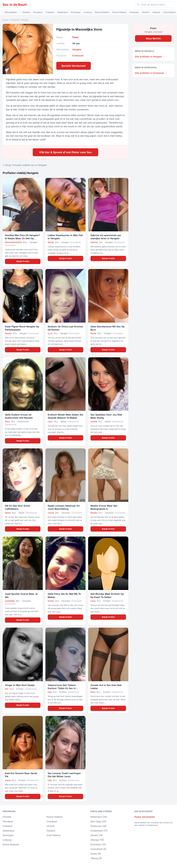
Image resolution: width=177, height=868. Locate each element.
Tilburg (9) (96, 858)
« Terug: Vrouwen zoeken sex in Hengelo (25, 165)
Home (5, 20)
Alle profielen (11, 12)
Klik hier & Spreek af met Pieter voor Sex (65, 152)
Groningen (76, 12)
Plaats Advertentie (145, 817)
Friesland (50, 12)
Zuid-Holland (169, 12)
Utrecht (145, 12)
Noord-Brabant (102, 12)
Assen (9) (96, 854)
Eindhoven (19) (98, 826)
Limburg (88, 12)
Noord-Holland (119, 12)
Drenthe (26, 12)
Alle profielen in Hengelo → (150, 56)
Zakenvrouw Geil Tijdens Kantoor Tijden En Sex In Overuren (62, 688)
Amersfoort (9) (98, 849)
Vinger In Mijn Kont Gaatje (20, 685)
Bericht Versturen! (74, 66)
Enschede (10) (98, 844)
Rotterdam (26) (99, 817)
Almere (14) (97, 835)
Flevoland (38, 12)
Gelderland (63, 12)
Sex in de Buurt (15, 5)
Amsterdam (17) (99, 831)
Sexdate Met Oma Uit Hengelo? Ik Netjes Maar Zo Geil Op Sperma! (22, 238)
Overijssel (134, 12)
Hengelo (25, 20)
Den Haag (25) (98, 821)
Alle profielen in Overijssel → (151, 73)
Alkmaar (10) (97, 840)
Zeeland (156, 12)
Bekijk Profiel (23, 261)
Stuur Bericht (153, 38)
